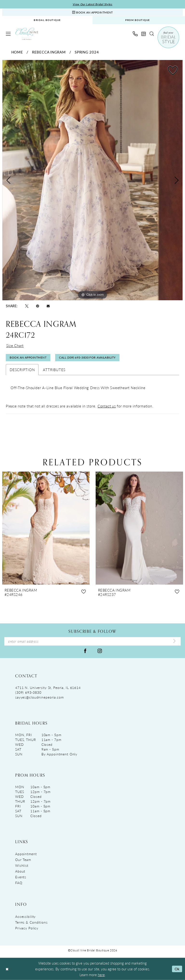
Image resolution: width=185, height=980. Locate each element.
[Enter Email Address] (92, 641)
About (20, 871)
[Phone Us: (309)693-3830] (135, 34)
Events (21, 877)
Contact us (107, 406)
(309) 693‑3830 (28, 692)
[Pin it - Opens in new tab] (38, 306)
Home (17, 52)
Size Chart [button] (15, 345)
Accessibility (25, 916)
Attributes (54, 370)
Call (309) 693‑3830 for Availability (87, 357)
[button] (8, 34)
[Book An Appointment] (92, 12)
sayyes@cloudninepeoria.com (40, 697)
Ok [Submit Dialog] (177, 969)
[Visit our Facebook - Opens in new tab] (85, 651)
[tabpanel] (92, 180)
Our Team (23, 860)
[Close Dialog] (7, 969)
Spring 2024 (87, 52)
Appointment (26, 854)
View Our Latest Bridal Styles (93, 4)
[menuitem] (47, 20)
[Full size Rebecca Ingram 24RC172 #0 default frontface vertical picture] (92, 180)
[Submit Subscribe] (174, 641)
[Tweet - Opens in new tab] (27, 306)
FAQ (19, 883)
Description (22, 370)
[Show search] (152, 34)
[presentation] (46, 528)
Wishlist (22, 865)
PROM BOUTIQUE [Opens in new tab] (138, 20)
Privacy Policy (27, 928)
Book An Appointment (28, 357)
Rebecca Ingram (49, 52)
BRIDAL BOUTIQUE (47, 20)
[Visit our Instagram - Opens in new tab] (100, 651)
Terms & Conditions (31, 922)
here (101, 975)
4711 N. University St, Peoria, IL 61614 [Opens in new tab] (48, 687)
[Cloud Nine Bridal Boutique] (27, 34)
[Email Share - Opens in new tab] (48, 306)
